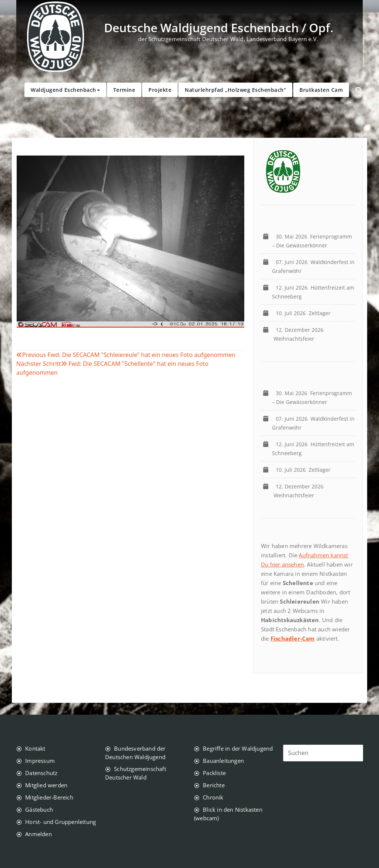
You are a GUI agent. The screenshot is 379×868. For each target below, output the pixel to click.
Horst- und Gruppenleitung (61, 822)
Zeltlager (305, 313)
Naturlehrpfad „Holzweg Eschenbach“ (235, 90)
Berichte (214, 785)
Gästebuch (39, 809)
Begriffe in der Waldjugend (238, 748)
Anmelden (38, 834)
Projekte (160, 90)
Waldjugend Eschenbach (65, 90)
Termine (124, 90)
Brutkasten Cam (321, 90)
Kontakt (35, 748)
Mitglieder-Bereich (49, 797)
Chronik (213, 797)
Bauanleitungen (223, 761)
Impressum (40, 761)
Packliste (214, 773)
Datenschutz (41, 773)
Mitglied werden (46, 785)
